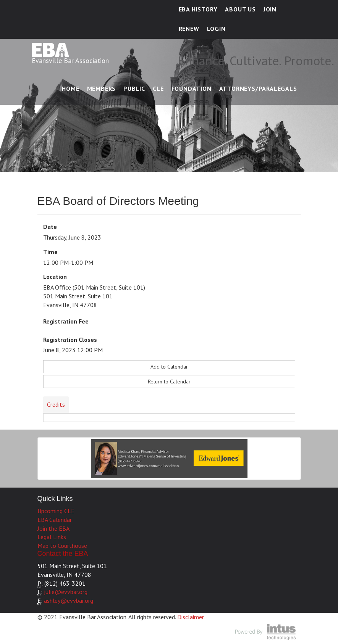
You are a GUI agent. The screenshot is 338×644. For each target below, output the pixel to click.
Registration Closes (70, 340)
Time (50, 252)
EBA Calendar (55, 520)
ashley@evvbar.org (69, 601)
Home (70, 89)
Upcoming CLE (56, 511)
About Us (240, 9)
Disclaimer (190, 617)
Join (270, 9)
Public (134, 89)
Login (216, 29)
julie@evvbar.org (66, 592)
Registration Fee (66, 321)
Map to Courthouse (62, 546)
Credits (56, 404)
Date (50, 227)
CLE (158, 89)
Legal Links (52, 537)
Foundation (192, 89)
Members (102, 89)
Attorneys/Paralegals (258, 89)
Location (55, 277)
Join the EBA (53, 528)
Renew (189, 29)
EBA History (198, 9)
